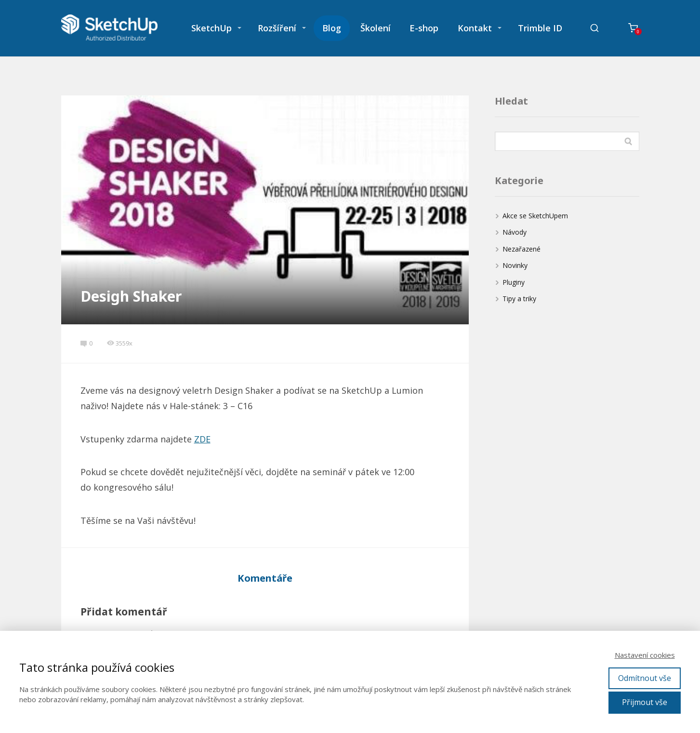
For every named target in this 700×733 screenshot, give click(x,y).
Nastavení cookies (645, 655)
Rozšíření (277, 28)
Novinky (515, 265)
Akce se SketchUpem (535, 216)
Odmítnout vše (645, 678)
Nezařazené (522, 249)
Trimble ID (540, 28)
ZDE (202, 439)
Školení (376, 28)
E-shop (424, 28)
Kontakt (475, 28)
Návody (515, 232)
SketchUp (211, 28)
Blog (332, 28)
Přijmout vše (645, 702)
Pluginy (514, 282)
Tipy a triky (519, 299)
